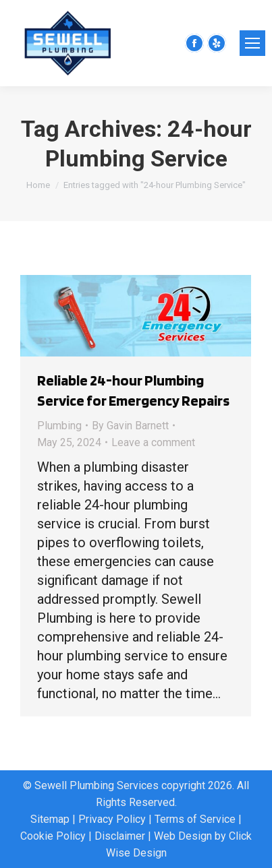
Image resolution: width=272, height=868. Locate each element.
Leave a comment (153, 442)
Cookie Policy (53, 836)
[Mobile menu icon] (252, 43)
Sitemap (50, 819)
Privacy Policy (112, 819)
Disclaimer (120, 836)
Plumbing (59, 426)
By (130, 426)
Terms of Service (195, 819)
